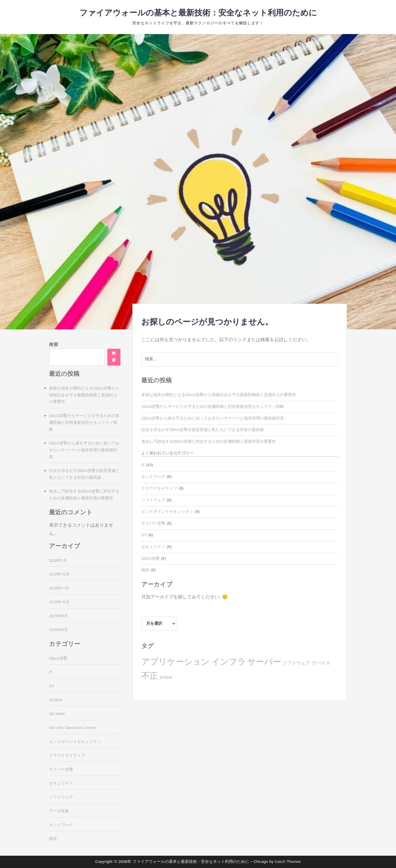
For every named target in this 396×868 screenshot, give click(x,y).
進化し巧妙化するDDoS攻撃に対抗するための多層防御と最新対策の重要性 (209, 442)
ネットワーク (153, 477)
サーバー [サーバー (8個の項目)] (264, 662)
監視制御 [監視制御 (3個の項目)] (166, 678)
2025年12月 (59, 574)
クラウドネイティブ (159, 489)
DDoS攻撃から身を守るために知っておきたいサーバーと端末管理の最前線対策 (213, 418)
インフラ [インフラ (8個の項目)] (229, 662)
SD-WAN (57, 714)
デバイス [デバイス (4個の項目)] (321, 663)
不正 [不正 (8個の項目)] (150, 676)
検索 (54, 345)
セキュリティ (153, 547)
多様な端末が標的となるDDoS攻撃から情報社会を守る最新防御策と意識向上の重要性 (219, 395)
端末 (145, 570)
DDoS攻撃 (150, 559)
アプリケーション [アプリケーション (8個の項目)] (176, 662)
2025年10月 (59, 602)
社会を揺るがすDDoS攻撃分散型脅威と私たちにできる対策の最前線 (203, 430)
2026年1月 (58, 561)
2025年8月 (58, 630)
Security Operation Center (72, 728)
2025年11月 (59, 588)
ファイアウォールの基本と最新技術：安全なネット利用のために (198, 13)
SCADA (56, 700)
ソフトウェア (153, 500)
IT (143, 465)
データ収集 (59, 811)
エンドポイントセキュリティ (167, 512)
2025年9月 (58, 616)
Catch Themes (288, 862)
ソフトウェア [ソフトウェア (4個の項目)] (296, 663)
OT (144, 535)
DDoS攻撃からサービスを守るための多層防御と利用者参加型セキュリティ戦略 (213, 407)
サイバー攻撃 (153, 523)
